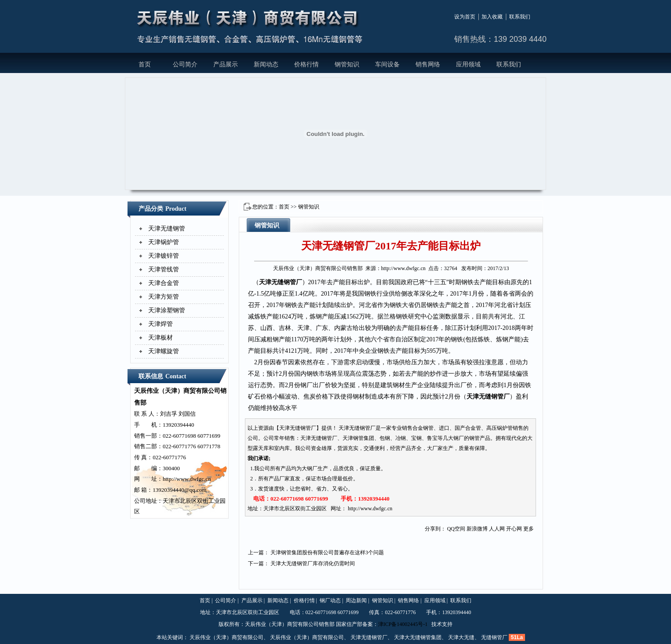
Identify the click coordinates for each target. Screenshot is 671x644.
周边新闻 (356, 600)
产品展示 (226, 64)
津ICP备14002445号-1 (403, 624)
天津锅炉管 (164, 242)
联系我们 (520, 17)
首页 (145, 64)
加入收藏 (492, 17)
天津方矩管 (164, 297)
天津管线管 (164, 269)
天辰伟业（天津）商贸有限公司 (226, 637)
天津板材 (160, 338)
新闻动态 (266, 64)
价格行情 (306, 64)
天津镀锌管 (164, 256)
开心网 (514, 529)
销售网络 (428, 64)
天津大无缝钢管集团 (418, 637)
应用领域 (468, 64)
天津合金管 (164, 283)
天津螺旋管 (164, 351)
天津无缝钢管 (167, 229)
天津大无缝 (461, 637)
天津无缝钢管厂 (281, 282)
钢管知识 (347, 64)
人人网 (497, 529)
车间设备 (387, 64)
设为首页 (465, 17)
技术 (437, 624)
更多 (529, 529)
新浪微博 (477, 529)
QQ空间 (456, 529)
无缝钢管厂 (494, 637)
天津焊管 (160, 324)
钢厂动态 (330, 600)
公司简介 (185, 64)
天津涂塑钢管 (167, 310)
